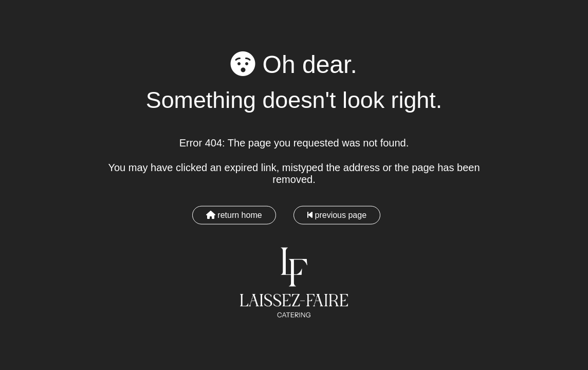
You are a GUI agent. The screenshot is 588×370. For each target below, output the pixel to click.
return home (234, 215)
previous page (337, 215)
